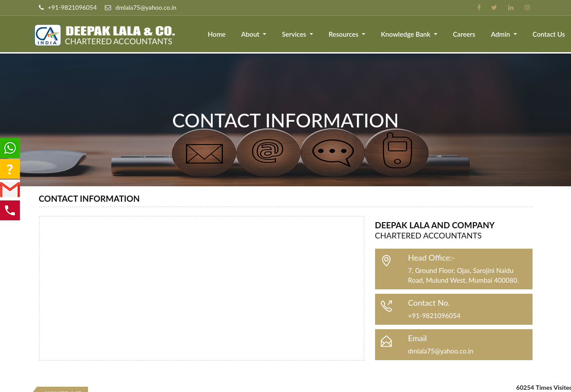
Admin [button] (501, 34)
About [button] (252, 34)
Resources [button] (345, 34)
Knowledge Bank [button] (407, 34)
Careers (465, 34)
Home (218, 34)
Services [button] (296, 34)
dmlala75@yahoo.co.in (441, 351)
